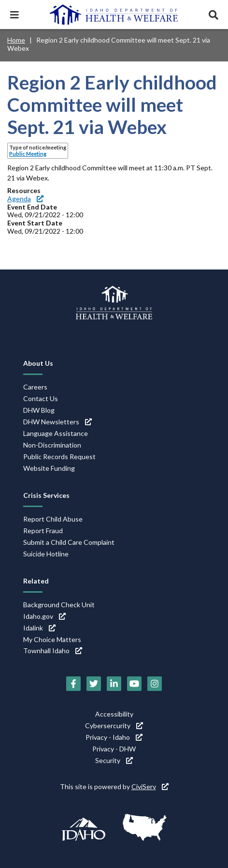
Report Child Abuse (53, 519)
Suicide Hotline (46, 554)
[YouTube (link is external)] (134, 684)
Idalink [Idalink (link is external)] (39, 628)
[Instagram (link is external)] (155, 684)
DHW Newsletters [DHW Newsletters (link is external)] (57, 422)
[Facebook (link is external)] (73, 684)
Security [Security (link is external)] (114, 760)
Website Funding (49, 468)
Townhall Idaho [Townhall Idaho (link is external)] (53, 651)
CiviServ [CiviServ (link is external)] (150, 786)
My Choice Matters (52, 639)
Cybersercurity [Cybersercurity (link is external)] (114, 726)
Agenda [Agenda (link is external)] (25, 199)
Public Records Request (59, 456)
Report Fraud (43, 531)
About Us (38, 363)
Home (16, 40)
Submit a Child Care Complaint (69, 542)
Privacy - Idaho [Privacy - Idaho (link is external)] (114, 737)
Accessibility (114, 714)
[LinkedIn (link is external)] (114, 684)
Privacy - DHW (114, 749)
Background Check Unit (59, 605)
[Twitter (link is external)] (94, 684)
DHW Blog (39, 410)
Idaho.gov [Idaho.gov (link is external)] (44, 616)
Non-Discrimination (52, 445)
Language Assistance (56, 433)
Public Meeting (28, 154)
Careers (35, 387)
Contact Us (41, 398)
